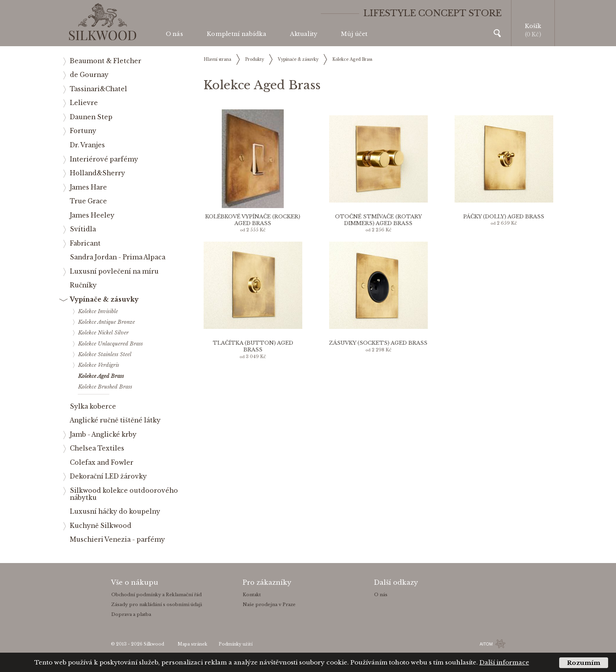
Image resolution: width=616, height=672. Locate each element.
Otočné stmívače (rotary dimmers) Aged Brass (378, 220)
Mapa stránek (192, 644)
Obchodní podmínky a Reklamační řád (156, 595)
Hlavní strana (217, 59)
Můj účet (354, 34)
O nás (174, 34)
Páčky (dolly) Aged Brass (504, 217)
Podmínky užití (236, 644)
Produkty (255, 59)
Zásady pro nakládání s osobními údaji (157, 604)
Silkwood (154, 644)
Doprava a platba (131, 614)
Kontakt (252, 595)
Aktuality (304, 34)
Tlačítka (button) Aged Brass (253, 346)
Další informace (504, 662)
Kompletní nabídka (237, 34)
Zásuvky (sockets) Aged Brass (378, 343)
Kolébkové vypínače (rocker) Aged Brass (253, 220)
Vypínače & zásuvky (298, 59)
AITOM (486, 644)
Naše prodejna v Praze (269, 604)
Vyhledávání (497, 33)
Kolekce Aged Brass (352, 59)
